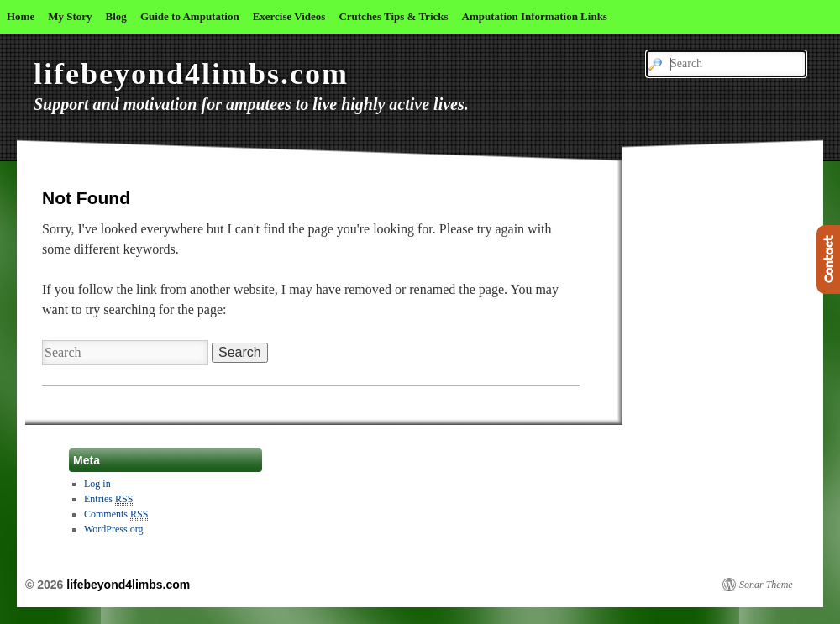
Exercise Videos (289, 16)
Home (21, 16)
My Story (70, 16)
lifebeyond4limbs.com (191, 74)
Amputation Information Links (535, 16)
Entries (108, 499)
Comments (116, 514)
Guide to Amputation (190, 16)
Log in (97, 484)
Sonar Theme (766, 585)
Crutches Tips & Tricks (393, 16)
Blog (116, 16)
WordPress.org (113, 529)
